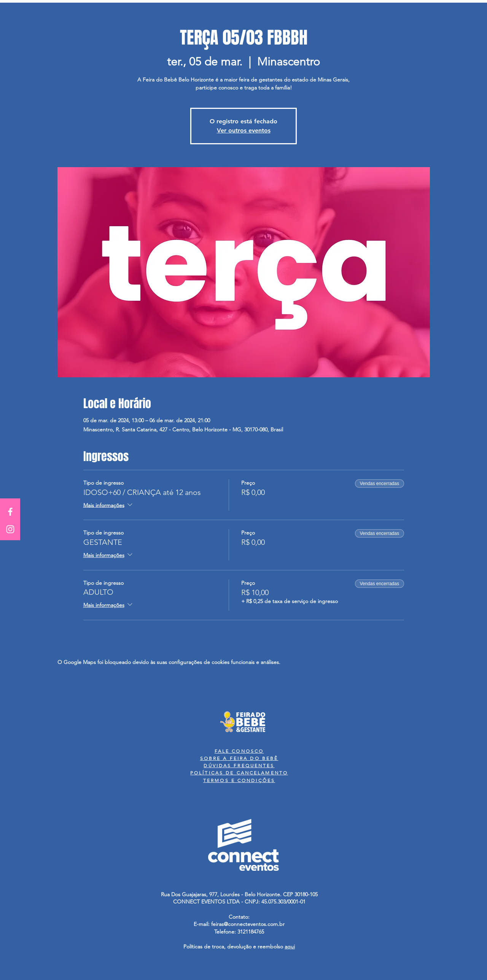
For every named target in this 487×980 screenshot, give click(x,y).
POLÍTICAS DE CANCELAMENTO (239, 773)
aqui (290, 946)
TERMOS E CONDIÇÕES (239, 780)
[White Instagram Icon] (10, 529)
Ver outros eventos (244, 130)
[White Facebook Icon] (10, 512)
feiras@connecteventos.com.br (248, 924)
